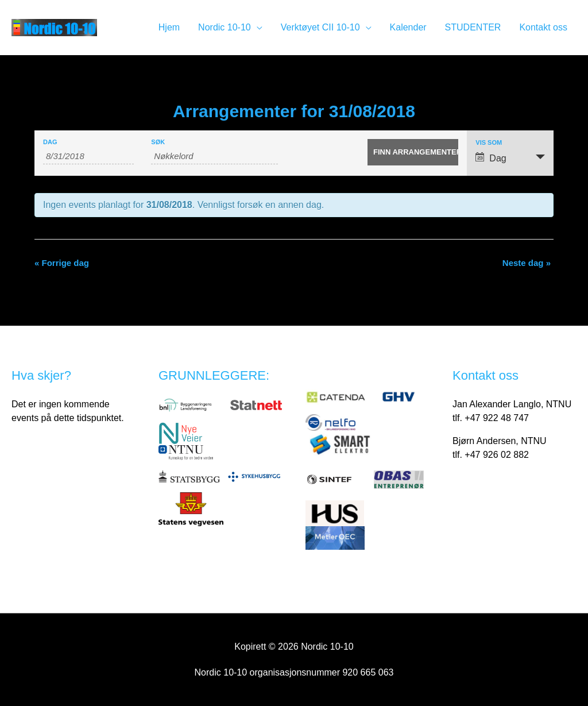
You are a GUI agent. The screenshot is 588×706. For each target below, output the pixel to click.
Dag (50, 142)
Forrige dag (62, 263)
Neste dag (527, 263)
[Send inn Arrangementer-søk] (413, 152)
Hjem (169, 27)
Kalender (408, 27)
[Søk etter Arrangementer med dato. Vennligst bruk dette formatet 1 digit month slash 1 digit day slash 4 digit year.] (88, 156)
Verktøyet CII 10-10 (320, 27)
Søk (158, 142)
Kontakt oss (543, 27)
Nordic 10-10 (225, 27)
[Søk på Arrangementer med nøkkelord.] (214, 156)
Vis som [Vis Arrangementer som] (489, 143)
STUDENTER (473, 27)
